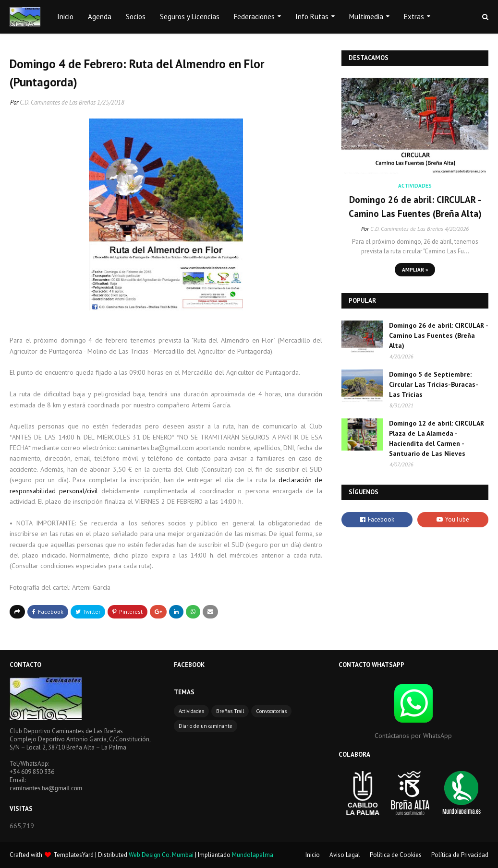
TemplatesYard (73, 855)
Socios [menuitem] (136, 17)
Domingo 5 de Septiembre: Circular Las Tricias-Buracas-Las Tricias (434, 384)
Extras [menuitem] (414, 17)
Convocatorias (271, 711)
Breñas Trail (230, 711)
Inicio (313, 855)
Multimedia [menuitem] (366, 17)
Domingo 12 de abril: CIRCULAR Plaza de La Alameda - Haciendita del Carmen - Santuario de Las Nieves (437, 438)
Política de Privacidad (460, 855)
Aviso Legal (345, 855)
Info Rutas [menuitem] (312, 17)
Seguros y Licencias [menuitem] (190, 17)
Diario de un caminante (206, 726)
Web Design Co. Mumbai (161, 855)
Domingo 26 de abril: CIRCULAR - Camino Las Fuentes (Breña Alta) (415, 207)
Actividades (191, 711)
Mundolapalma (253, 855)
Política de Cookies (396, 855)
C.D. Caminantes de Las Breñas (58, 102)
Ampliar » (415, 270)
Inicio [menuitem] (65, 17)
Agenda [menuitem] (100, 17)
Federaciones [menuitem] (254, 17)
